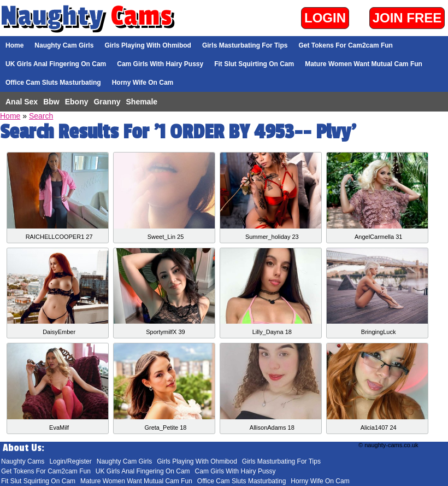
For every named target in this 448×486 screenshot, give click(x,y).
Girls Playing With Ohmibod (148, 45)
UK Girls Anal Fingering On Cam (56, 64)
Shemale (142, 102)
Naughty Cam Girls (64, 45)
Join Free (407, 18)
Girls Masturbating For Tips (245, 45)
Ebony (77, 102)
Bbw (51, 102)
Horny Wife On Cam (143, 83)
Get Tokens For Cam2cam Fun (345, 45)
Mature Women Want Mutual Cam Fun (364, 64)
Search (41, 116)
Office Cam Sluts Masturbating (53, 83)
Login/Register (70, 461)
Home (14, 45)
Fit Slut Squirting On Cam (254, 64)
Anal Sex (22, 102)
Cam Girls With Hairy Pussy (160, 64)
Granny (107, 102)
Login (325, 18)
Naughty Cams (23, 461)
